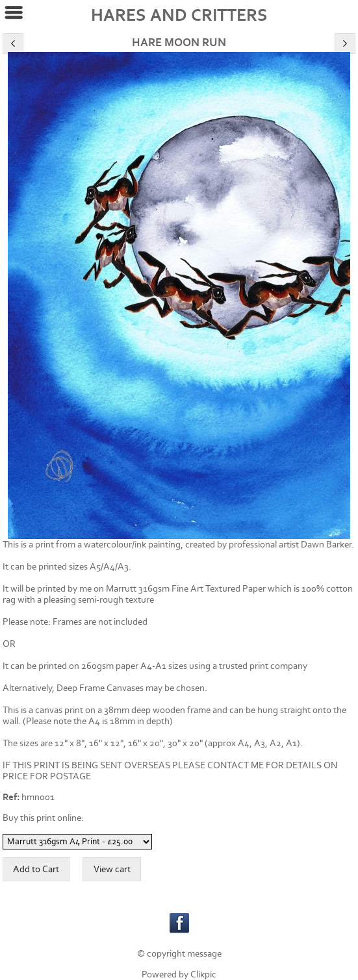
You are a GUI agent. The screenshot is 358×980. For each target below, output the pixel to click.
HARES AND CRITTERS (179, 16)
